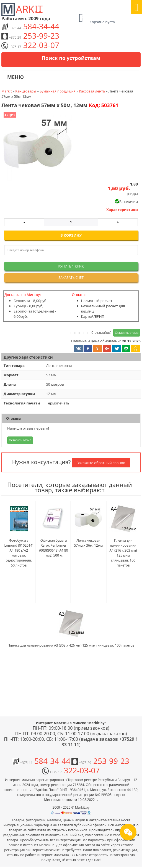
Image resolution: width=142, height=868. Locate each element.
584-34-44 (30, 26)
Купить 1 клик (71, 266)
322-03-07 (30, 45)
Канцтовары (26, 91)
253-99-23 (30, 36)
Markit (7, 91)
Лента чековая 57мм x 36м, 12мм (88, 543)
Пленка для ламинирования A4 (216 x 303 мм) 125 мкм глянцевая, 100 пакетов (123, 553)
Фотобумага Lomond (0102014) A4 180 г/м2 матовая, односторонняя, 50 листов (19, 553)
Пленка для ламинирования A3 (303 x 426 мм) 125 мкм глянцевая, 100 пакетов (71, 645)
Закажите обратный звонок (101, 463)
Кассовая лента (92, 91)
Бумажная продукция (58, 91)
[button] (37, 147)
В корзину (71, 235)
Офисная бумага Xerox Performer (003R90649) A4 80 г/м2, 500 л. (54, 548)
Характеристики (122, 210)
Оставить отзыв (127, 333)
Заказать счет (71, 278)
